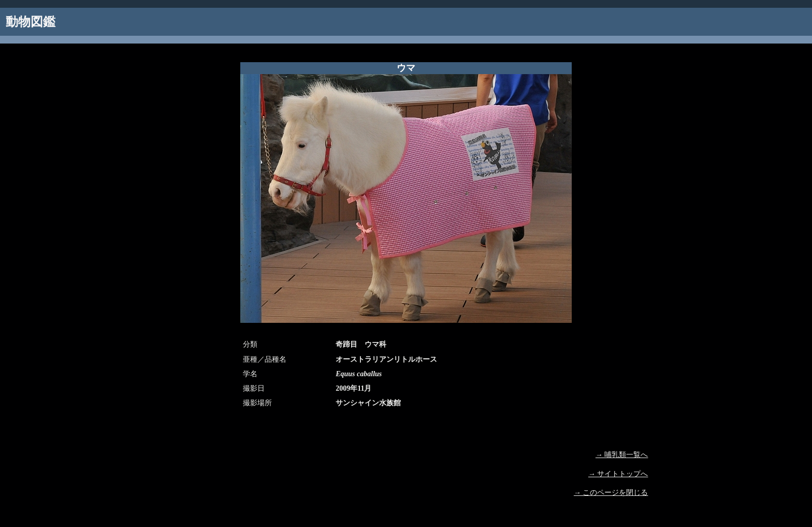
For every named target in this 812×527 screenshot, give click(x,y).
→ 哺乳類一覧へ (622, 455)
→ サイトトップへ (618, 474)
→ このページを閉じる (611, 493)
